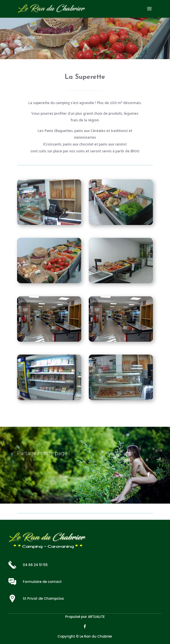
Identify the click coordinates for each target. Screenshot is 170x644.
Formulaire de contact (42, 582)
